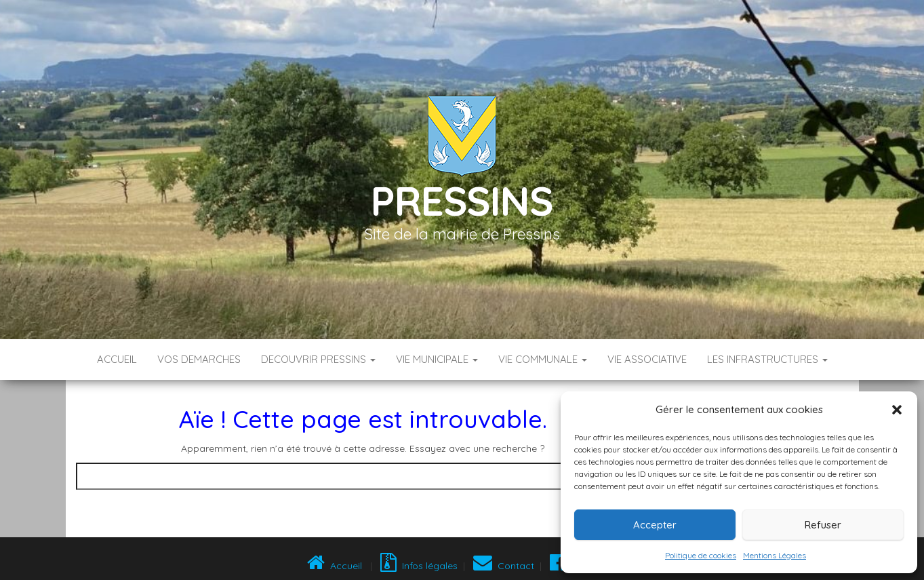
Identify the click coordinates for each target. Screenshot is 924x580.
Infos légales (419, 566)
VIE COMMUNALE (543, 359)
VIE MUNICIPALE (437, 359)
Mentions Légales (775, 555)
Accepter (655, 525)
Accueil (117, 359)
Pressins (462, 200)
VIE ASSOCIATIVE (647, 359)
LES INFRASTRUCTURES (767, 359)
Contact (504, 566)
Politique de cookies (701, 555)
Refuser (823, 525)
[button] (897, 410)
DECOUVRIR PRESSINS (318, 359)
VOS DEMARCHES (199, 359)
